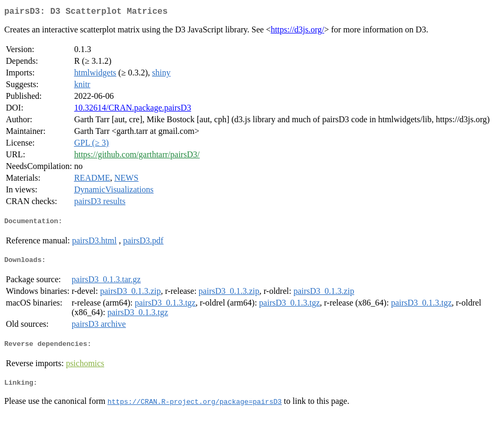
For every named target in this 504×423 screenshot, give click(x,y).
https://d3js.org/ (297, 32)
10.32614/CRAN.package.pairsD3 (132, 110)
